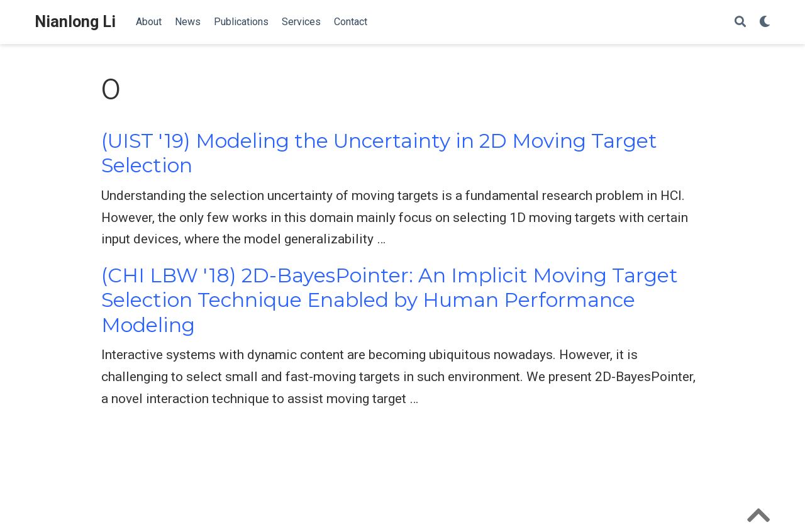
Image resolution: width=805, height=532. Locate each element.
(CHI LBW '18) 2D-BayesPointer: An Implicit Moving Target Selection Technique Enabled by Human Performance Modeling (390, 300)
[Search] (740, 22)
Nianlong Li (75, 22)
